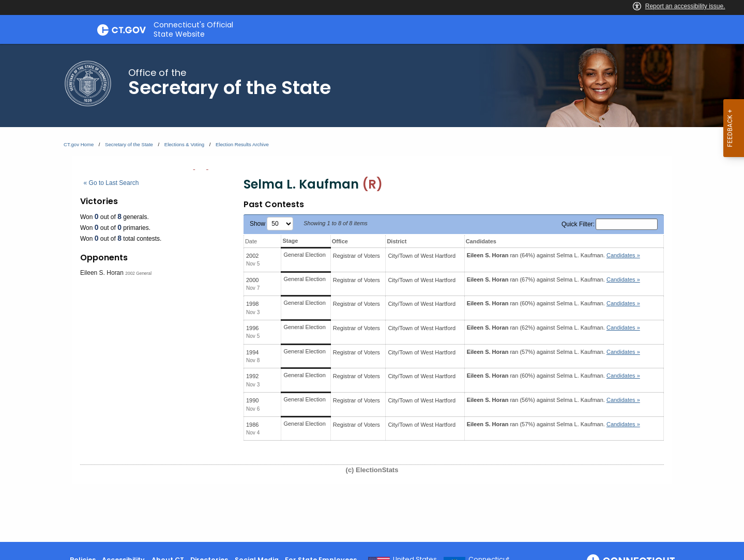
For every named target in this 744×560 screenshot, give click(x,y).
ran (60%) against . (553, 303)
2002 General (138, 273)
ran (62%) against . (553, 328)
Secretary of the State (129, 144)
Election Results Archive (242, 144)
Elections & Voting (184, 144)
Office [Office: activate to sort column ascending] (340, 241)
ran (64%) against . (553, 255)
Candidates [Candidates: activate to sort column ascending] (481, 241)
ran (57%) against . (553, 352)
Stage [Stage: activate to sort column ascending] (290, 241)
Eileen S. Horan (102, 273)
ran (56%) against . (553, 400)
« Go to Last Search (111, 183)
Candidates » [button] (623, 255)
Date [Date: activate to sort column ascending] (251, 241)
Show (271, 224)
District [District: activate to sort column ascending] (397, 241)
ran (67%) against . (553, 279)
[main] (372, 293)
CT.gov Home (79, 144)
